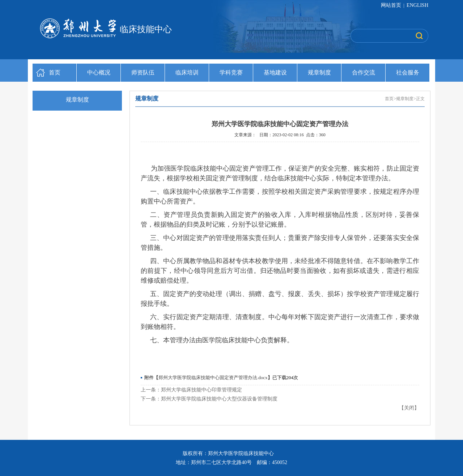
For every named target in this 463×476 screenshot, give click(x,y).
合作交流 (364, 72)
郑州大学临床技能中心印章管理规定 (201, 390)
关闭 (409, 408)
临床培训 (187, 72)
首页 (55, 72)
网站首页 (392, 5)
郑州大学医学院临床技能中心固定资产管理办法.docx (213, 378)
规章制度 (319, 72)
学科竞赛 (231, 72)
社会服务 (408, 72)
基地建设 (275, 72)
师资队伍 (143, 72)
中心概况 (99, 72)
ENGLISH (417, 5)
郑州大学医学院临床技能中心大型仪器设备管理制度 (219, 399)
